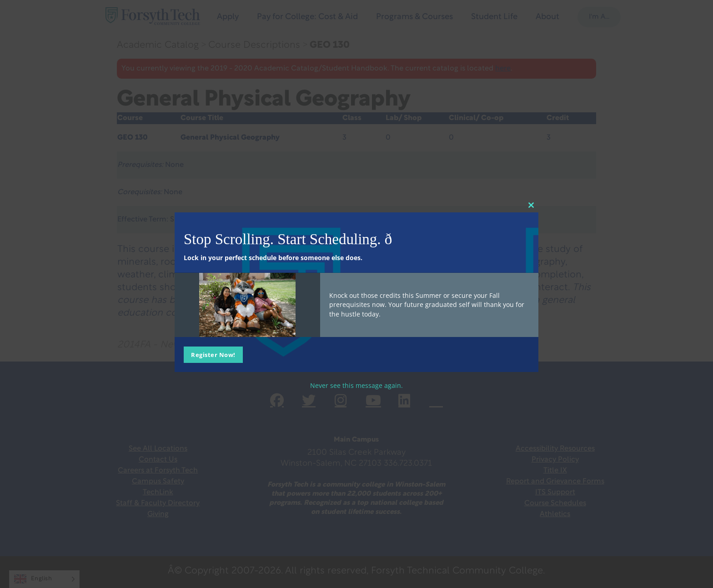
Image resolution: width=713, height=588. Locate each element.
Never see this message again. (356, 385)
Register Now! (213, 355)
